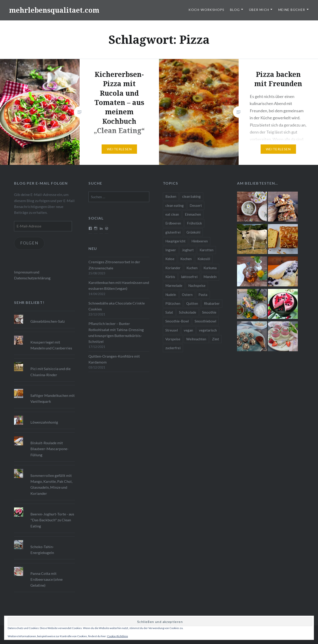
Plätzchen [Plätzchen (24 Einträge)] (173, 303)
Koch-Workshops (207, 10)
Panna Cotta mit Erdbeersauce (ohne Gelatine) (46, 579)
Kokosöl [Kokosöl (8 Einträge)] (204, 259)
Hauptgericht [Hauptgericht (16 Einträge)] (175, 241)
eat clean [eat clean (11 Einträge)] (172, 214)
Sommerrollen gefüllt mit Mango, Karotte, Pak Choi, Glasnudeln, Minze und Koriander (51, 484)
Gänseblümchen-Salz (48, 321)
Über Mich (259, 10)
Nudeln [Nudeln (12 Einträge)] (171, 295)
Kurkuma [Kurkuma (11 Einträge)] (210, 268)
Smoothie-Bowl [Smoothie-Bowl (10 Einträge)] (177, 321)
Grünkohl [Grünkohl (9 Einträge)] (193, 232)
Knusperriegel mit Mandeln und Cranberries (51, 345)
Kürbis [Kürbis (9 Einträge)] (170, 277)
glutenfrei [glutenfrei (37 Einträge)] (173, 232)
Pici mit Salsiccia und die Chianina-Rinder (50, 372)
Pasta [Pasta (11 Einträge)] (203, 295)
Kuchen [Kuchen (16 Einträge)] (192, 268)
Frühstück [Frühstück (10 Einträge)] (194, 223)
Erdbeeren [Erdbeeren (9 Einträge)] (173, 223)
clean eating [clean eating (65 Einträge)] (175, 205)
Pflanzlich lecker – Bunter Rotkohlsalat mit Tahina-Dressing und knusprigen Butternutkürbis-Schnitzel (116, 332)
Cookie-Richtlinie (117, 636)
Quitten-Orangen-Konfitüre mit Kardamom (114, 359)
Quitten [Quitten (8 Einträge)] (192, 303)
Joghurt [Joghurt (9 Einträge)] (188, 250)
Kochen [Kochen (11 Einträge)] (186, 259)
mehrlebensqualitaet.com (54, 10)
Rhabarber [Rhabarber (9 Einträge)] (212, 303)
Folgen (30, 243)
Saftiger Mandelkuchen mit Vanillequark (53, 398)
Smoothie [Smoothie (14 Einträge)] (209, 312)
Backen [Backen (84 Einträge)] (171, 196)
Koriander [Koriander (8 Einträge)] (173, 268)
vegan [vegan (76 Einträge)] (188, 330)
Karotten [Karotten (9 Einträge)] (207, 250)
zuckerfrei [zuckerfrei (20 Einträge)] (173, 348)
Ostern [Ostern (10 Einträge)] (187, 295)
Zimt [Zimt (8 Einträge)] (216, 339)
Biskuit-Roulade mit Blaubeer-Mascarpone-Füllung (49, 449)
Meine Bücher (292, 10)
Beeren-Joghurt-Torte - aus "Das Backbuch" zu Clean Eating (52, 520)
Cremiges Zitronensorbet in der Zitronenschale (114, 265)
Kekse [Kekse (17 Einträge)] (170, 259)
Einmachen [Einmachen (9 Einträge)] (193, 214)
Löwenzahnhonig (44, 422)
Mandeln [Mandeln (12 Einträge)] (210, 277)
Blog (235, 10)
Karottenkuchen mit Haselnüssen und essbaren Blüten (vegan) (119, 285)
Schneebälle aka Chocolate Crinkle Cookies (117, 306)
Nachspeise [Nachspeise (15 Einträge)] (197, 285)
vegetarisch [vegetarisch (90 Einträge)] (208, 330)
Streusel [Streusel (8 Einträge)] (172, 330)
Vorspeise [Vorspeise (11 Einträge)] (173, 339)
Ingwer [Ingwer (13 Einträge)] (171, 250)
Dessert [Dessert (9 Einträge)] (196, 205)
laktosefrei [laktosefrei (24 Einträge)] (189, 277)
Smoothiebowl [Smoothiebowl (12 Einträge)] (205, 321)
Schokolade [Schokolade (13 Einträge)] (188, 312)
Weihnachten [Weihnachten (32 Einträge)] (196, 339)
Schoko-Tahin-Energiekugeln (42, 550)
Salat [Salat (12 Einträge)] (169, 312)
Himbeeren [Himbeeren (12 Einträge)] (200, 241)
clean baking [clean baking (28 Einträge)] (191, 196)
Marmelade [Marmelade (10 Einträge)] (174, 285)
